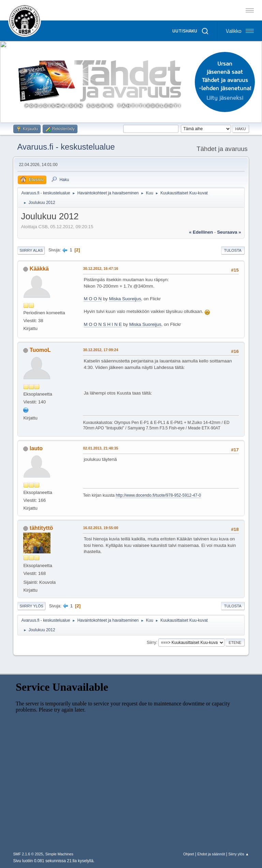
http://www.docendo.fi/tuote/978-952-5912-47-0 (158, 495)
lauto (36, 448)
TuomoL (40, 350)
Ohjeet (189, 854)
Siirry (151, 642)
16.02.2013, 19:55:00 (100, 528)
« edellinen (201, 232)
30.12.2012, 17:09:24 (100, 350)
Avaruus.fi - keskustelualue (66, 147)
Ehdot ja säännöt (211, 854)
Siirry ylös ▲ (238, 854)
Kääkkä (39, 269)
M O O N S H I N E (103, 324)
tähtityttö (41, 528)
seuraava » (229, 232)
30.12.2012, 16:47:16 (100, 268)
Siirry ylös (31, 606)
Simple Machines (59, 854)
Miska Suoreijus (125, 299)
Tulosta (233, 250)
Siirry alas (31, 250)
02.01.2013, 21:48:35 (100, 448)
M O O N (93, 299)
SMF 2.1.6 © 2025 (28, 854)
